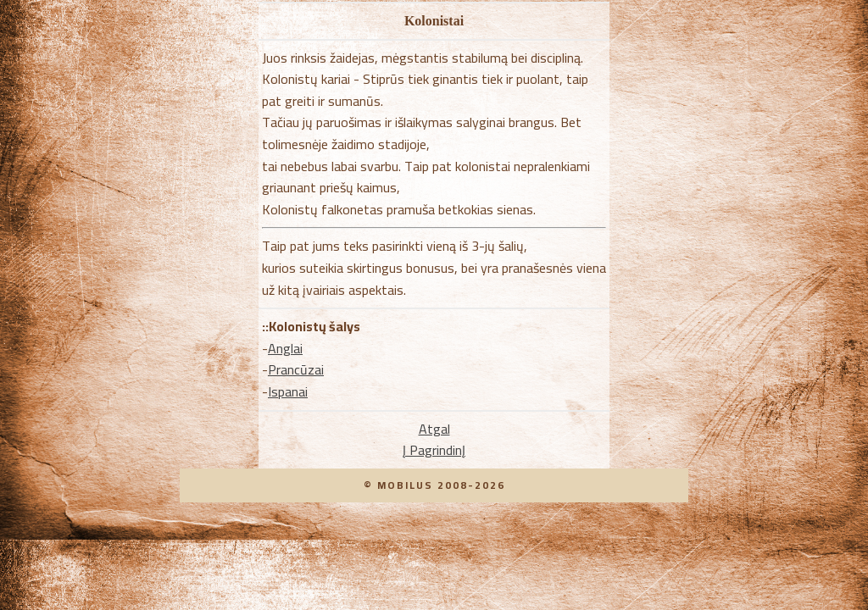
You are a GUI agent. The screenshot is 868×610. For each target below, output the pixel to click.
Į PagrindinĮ (434, 450)
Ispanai (288, 391)
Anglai (285, 348)
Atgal (434, 429)
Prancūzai (296, 369)
